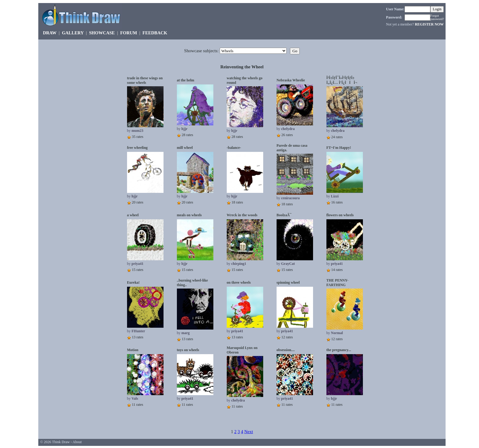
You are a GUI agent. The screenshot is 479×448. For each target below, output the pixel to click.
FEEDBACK (155, 33)
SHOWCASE (102, 33)
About (77, 442)
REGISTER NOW (429, 24)
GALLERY (73, 33)
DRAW (50, 33)
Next (249, 432)
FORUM (129, 33)
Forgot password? (437, 17)
